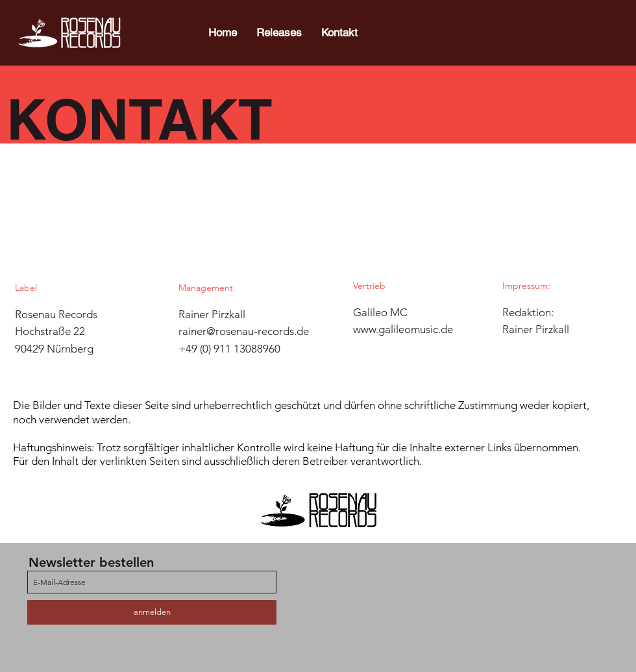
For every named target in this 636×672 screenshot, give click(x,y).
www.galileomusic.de (403, 329)
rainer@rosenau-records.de (244, 331)
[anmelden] (152, 612)
